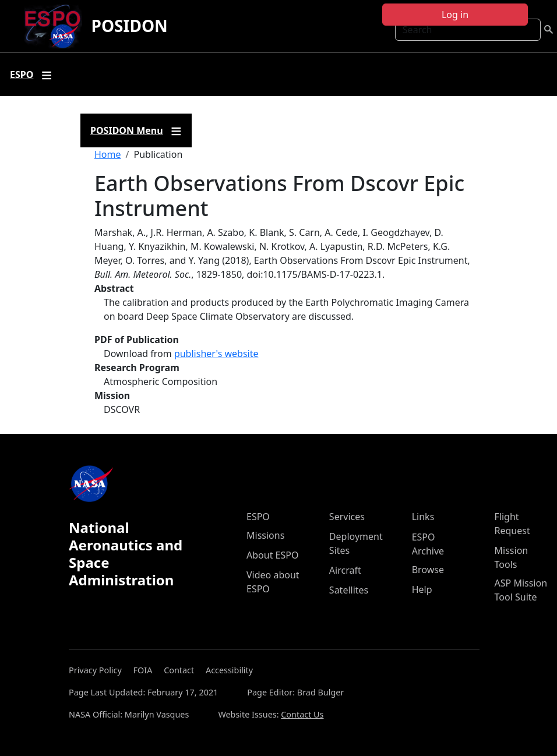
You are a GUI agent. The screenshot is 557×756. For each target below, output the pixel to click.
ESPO (258, 517)
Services (347, 517)
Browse (428, 570)
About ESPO (272, 555)
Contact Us (302, 714)
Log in (455, 15)
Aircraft (345, 570)
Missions (265, 535)
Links (423, 517)
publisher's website (216, 354)
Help (422, 589)
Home (108, 154)
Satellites (349, 590)
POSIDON (130, 26)
